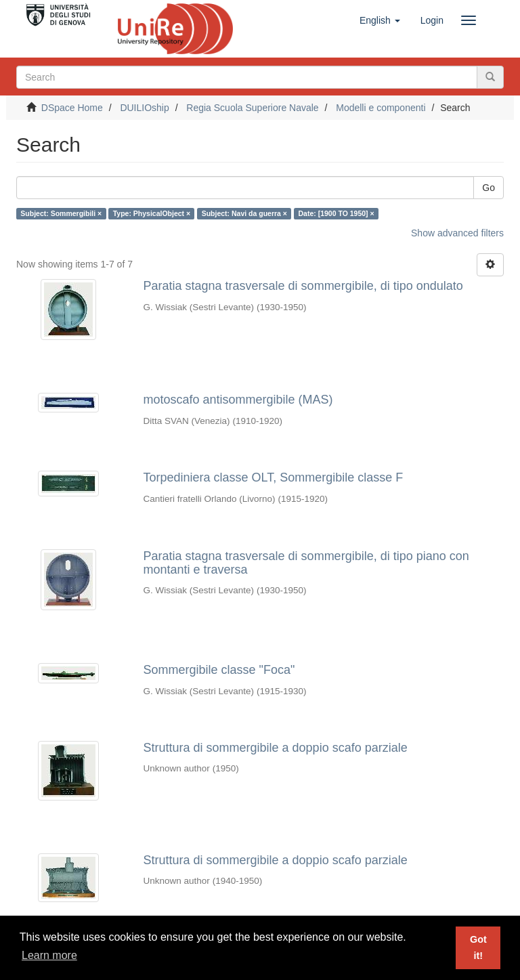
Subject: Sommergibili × (61, 213)
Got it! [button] (478, 947)
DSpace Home (72, 108)
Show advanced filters (457, 233)
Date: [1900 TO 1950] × (336, 213)
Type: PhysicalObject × (152, 213)
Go (489, 188)
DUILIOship (144, 108)
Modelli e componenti (381, 108)
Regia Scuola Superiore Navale (252, 108)
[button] (380, 20)
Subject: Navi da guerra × (244, 213)
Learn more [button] (49, 955)
